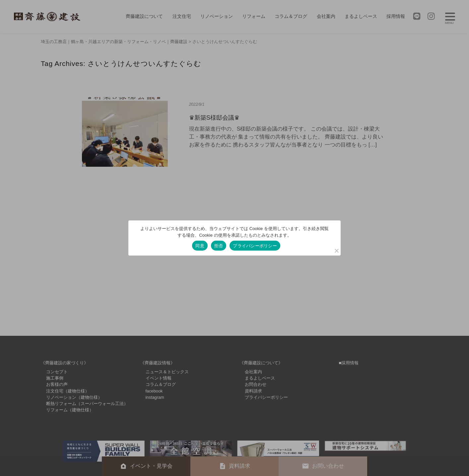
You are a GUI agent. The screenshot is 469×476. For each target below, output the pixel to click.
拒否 (219, 246)
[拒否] (336, 251)
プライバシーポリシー (255, 246)
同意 (200, 246)
